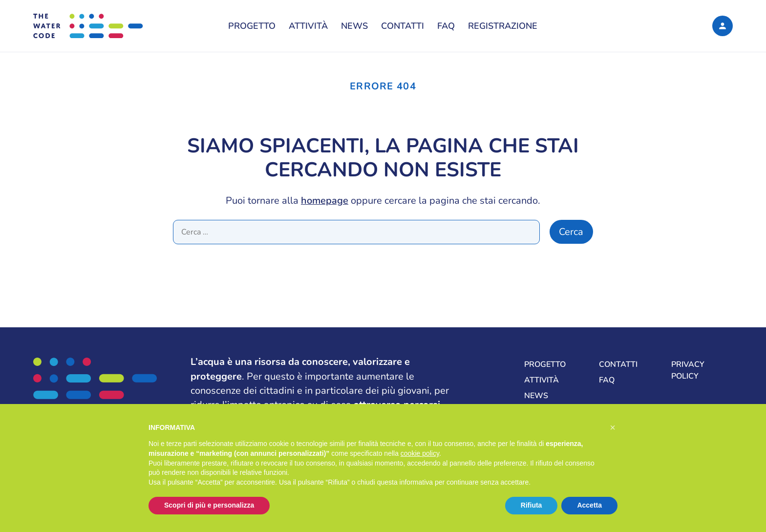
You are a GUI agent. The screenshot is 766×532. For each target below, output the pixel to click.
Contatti (403, 26)
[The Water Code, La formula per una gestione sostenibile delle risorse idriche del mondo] (107, 26)
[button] (613, 427)
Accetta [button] (589, 505)
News (354, 26)
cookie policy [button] (420, 453)
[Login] (722, 26)
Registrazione (503, 26)
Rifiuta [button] (532, 505)
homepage (325, 201)
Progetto (252, 26)
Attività (308, 26)
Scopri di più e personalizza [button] (209, 505)
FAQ (446, 26)
